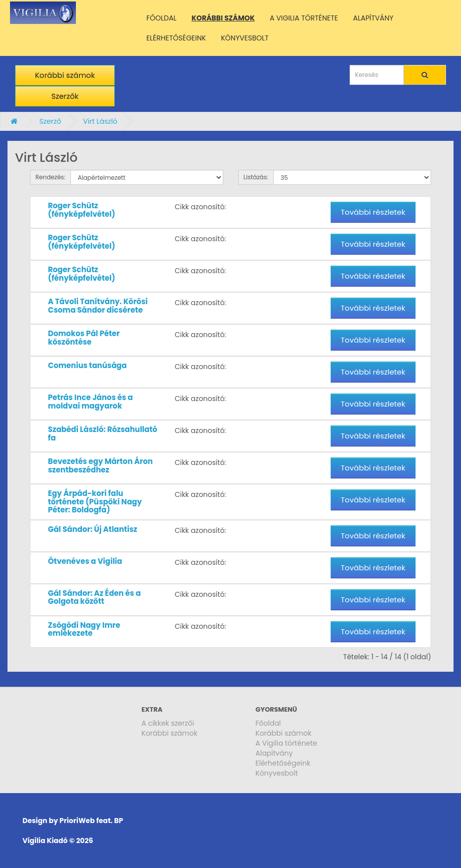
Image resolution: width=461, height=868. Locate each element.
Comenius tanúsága (87, 365)
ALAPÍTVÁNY (373, 18)
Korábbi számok (65, 75)
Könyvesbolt (277, 773)
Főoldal (268, 723)
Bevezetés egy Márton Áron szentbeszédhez (100, 465)
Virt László (100, 121)
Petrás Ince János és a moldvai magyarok (90, 402)
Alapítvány (274, 753)
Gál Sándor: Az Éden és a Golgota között (94, 597)
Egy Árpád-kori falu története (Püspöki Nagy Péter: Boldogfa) (95, 501)
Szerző (50, 121)
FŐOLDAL (162, 18)
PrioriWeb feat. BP (91, 821)
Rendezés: (50, 177)
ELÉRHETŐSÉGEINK (176, 38)
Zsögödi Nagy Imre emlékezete (84, 629)
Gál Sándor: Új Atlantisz (93, 529)
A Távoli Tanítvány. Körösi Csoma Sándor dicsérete (98, 306)
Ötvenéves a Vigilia (85, 561)
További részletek (373, 212)
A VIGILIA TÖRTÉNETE (304, 18)
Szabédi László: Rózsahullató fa (103, 434)
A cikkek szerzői (168, 723)
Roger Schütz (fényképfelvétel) (82, 210)
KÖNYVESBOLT (244, 38)
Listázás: (256, 177)
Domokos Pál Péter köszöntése (84, 338)
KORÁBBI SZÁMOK (223, 18)
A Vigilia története (287, 743)
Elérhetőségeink (283, 763)
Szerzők (65, 96)
